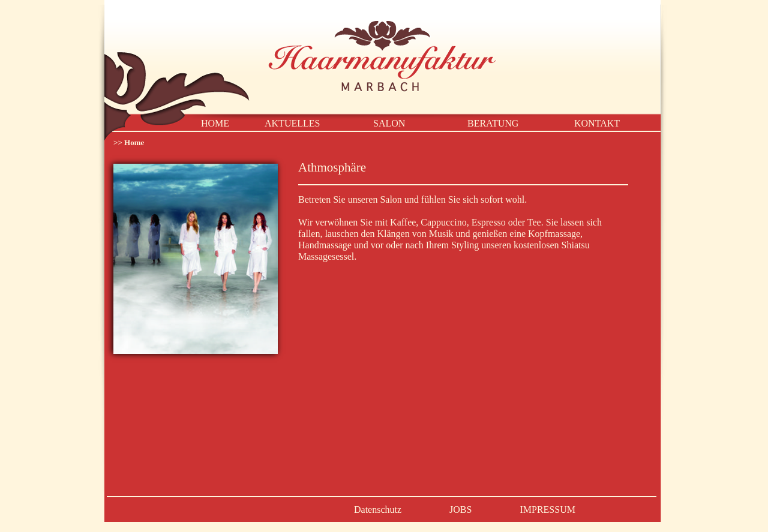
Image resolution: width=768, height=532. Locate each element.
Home (134, 142)
